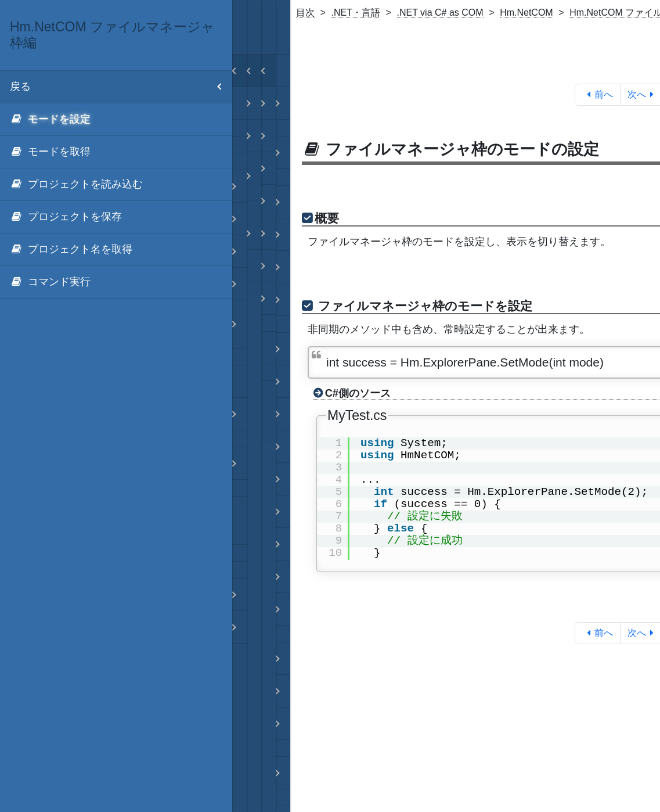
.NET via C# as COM (440, 12)
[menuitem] (116, 120)
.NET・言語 (356, 12)
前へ (598, 94)
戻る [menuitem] (121, 87)
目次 (305, 12)
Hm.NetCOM (526, 12)
